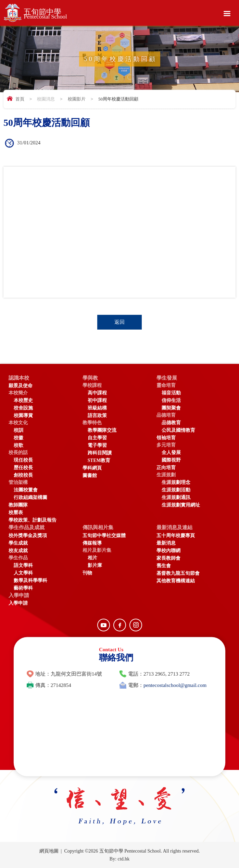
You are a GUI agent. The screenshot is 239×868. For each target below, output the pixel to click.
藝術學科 (23, 588)
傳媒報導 (92, 543)
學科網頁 (92, 468)
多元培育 (166, 445)
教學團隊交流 (102, 430)
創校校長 (23, 475)
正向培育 (166, 468)
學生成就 (18, 543)
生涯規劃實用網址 (181, 505)
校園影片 (77, 99)
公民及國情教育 (178, 430)
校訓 (18, 430)
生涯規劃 (166, 475)
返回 (119, 322)
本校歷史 (23, 400)
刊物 (87, 573)
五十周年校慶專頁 (176, 536)
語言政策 (97, 415)
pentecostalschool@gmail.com (175, 685)
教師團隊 (18, 505)
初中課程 (97, 400)
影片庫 (95, 565)
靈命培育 (166, 385)
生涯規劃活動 (176, 490)
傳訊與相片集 (98, 527)
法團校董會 (26, 490)
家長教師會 (168, 558)
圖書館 (90, 475)
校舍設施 (23, 408)
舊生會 (164, 566)
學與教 (90, 378)
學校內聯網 (168, 551)
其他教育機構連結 (176, 581)
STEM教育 (99, 460)
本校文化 (18, 423)
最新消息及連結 (174, 527)
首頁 (20, 99)
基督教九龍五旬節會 (178, 573)
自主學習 (97, 438)
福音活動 (171, 393)
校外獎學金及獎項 (28, 536)
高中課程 (97, 393)
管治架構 (18, 482)
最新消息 (166, 543)
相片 (92, 558)
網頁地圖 (49, 851)
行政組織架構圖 (30, 497)
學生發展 (167, 378)
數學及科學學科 (30, 580)
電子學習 (97, 445)
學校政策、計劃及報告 (33, 520)
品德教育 (171, 423)
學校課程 (92, 385)
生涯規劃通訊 (176, 497)
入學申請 (19, 595)
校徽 (18, 438)
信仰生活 (171, 400)
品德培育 (166, 415)
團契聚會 (171, 408)
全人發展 (171, 453)
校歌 (18, 445)
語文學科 (23, 565)
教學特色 (92, 423)
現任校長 (23, 460)
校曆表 (16, 513)
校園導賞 (23, 415)
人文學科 (23, 573)
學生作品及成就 (27, 527)
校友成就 (18, 551)
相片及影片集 (97, 550)
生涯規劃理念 (176, 482)
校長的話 (18, 453)
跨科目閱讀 (100, 453)
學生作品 (18, 558)
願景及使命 (21, 386)
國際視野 (171, 460)
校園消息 (46, 99)
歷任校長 (23, 468)
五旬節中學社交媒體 (104, 536)
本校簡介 (18, 393)
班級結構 (97, 408)
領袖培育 (166, 438)
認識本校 (19, 378)
